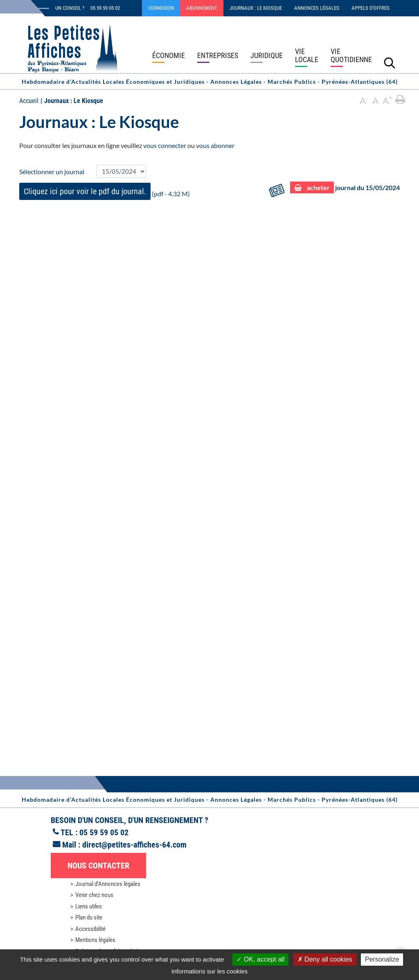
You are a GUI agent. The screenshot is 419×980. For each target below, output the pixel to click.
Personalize (382, 959)
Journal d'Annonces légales (108, 884)
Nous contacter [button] (98, 866)
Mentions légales (95, 940)
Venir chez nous (94, 895)
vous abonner (215, 145)
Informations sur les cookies (209, 971)
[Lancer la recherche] (390, 63)
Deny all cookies (325, 959)
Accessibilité (90, 929)
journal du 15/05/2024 (345, 188)
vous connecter (165, 145)
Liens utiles (89, 906)
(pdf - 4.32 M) (105, 191)
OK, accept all (260, 959)
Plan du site (89, 917)
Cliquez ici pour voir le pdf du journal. (85, 191)
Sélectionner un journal (52, 172)
